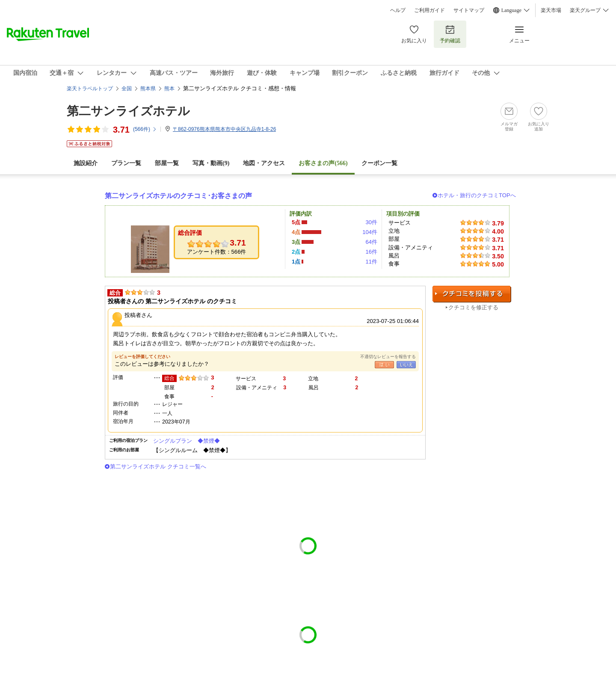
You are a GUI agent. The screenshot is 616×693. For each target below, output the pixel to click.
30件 (371, 222)
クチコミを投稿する (472, 294)
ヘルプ (398, 10)
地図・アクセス (264, 163)
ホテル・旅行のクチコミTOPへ (477, 195)
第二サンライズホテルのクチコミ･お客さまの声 (178, 196)
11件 (371, 262)
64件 (371, 242)
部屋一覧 (167, 163)
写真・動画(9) (211, 163)
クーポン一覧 (379, 163)
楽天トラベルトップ (90, 89)
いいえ (406, 365)
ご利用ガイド (429, 10)
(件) (145, 129)
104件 (370, 232)
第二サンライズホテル (128, 111)
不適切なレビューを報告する (388, 357)
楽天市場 (551, 10)
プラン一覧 (126, 163)
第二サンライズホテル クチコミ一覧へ (158, 466)
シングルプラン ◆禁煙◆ (187, 441)
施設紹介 (86, 163)
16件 (371, 252)
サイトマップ (469, 10)
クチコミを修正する (473, 307)
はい (384, 365)
